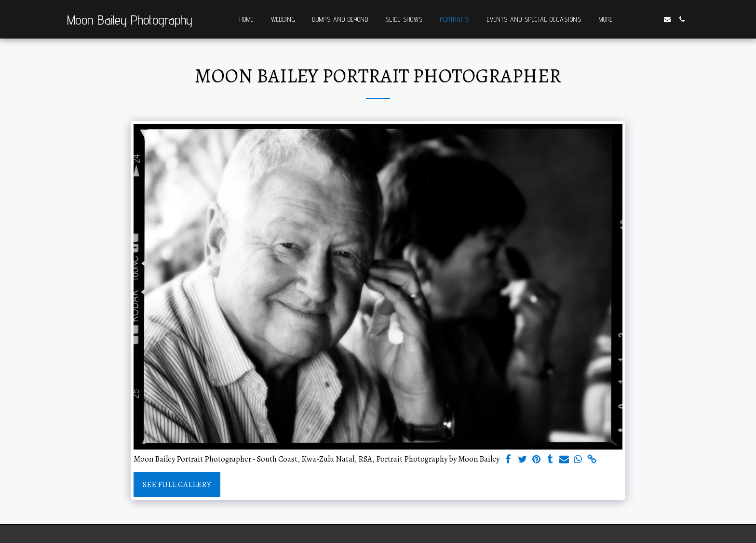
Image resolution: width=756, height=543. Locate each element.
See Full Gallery (177, 484)
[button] (638, 19)
